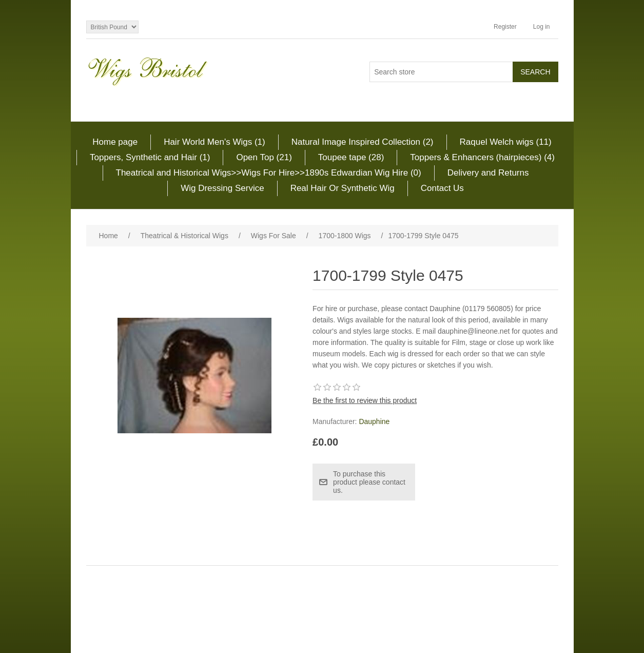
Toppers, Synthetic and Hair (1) (150, 157)
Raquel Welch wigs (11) (506, 142)
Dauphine (374, 421)
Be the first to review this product (365, 400)
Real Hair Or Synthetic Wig (343, 188)
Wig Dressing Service (222, 188)
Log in (542, 27)
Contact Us (442, 188)
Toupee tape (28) (351, 157)
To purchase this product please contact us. (369, 482)
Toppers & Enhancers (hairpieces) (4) (482, 157)
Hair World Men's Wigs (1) (214, 142)
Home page (115, 142)
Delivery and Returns (488, 173)
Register (505, 27)
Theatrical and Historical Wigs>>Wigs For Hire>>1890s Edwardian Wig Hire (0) (269, 173)
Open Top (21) (264, 157)
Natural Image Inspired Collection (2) (363, 142)
